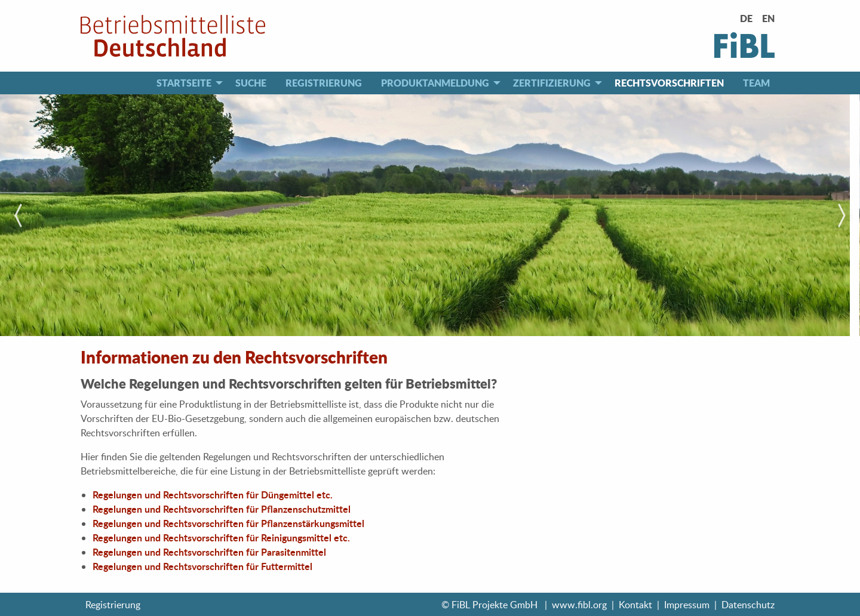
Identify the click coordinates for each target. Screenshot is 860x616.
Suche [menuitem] (251, 83)
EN (768, 18)
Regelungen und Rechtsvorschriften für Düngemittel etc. (213, 495)
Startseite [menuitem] (184, 83)
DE (746, 18)
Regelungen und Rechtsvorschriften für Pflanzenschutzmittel (222, 509)
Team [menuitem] (756, 83)
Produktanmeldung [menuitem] (435, 83)
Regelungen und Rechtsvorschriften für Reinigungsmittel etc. (221, 538)
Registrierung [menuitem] (324, 83)
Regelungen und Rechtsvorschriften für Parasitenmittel (209, 552)
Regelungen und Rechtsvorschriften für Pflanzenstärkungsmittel (228, 523)
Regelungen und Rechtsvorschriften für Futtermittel (202, 566)
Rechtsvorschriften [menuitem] (669, 83)
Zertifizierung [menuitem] (552, 83)
